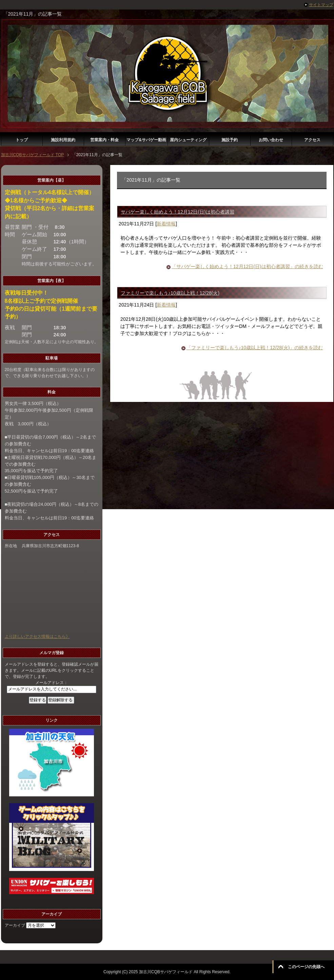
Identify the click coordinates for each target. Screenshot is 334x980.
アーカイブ (15, 925)
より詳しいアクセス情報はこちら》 (37, 636)
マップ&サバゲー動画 (146, 140)
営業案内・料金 (104, 140)
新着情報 (166, 224)
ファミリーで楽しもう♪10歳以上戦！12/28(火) (170, 293)
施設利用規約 (63, 140)
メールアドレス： (52, 683)
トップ (22, 140)
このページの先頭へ (306, 967)
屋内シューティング (188, 140)
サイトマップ (321, 5)
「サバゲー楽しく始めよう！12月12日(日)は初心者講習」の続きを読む (247, 266)
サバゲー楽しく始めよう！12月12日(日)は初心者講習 (177, 212)
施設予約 (230, 140)
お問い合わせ (271, 140)
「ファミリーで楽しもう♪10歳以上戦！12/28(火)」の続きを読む (255, 348)
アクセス (312, 140)
